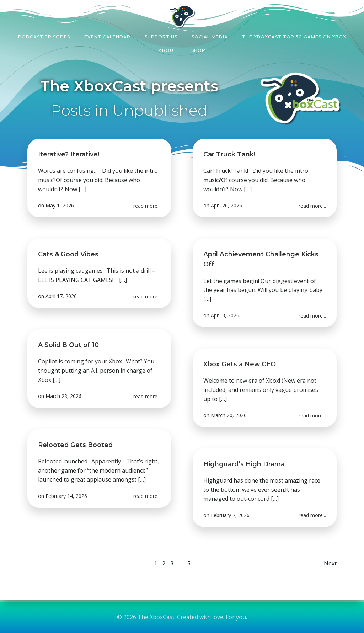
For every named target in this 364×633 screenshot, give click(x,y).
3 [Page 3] (172, 563)
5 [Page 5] (189, 563)
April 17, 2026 (61, 296)
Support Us (161, 37)
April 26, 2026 (226, 205)
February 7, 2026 (230, 515)
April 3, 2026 (225, 316)
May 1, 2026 (60, 205)
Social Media (210, 37)
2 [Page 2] (164, 563)
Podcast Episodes (44, 37)
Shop (198, 50)
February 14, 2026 (66, 496)
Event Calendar (107, 37)
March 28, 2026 (63, 396)
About (168, 50)
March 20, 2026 (229, 415)
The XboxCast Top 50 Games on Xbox (294, 37)
